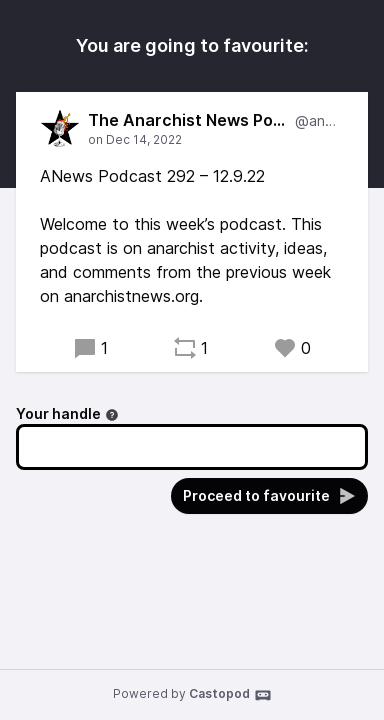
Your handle (67, 413)
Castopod (230, 695)
